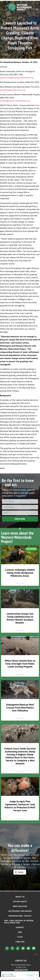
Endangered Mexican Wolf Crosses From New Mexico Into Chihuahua (20, 708)
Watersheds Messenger (20, 911)
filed (37, 105)
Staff (20, 937)
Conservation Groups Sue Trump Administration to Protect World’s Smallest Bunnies (20, 618)
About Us (20, 897)
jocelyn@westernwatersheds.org (15, 101)
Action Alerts (20, 901)
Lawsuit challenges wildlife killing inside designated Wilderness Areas (20, 573)
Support (20, 927)
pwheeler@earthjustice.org (13, 90)
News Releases (20, 906)
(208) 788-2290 (21, 970)
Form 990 (20, 942)
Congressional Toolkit (20, 916)
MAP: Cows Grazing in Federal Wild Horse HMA (19, 922)
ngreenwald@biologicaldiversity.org (17, 78)
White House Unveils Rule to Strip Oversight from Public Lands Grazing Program (20, 664)
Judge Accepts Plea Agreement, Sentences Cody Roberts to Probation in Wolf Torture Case (20, 806)
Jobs (20, 932)
